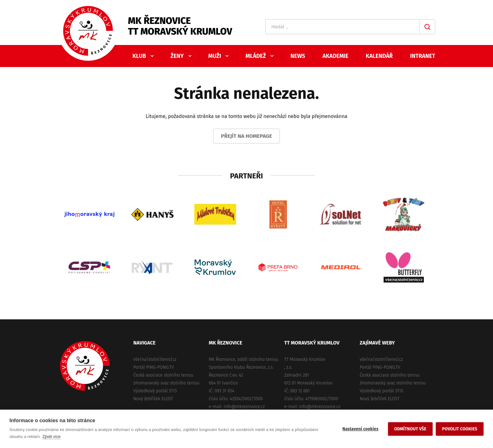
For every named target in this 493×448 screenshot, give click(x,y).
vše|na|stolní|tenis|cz (155, 359)
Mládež (256, 56)
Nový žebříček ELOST (153, 399)
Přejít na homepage (247, 136)
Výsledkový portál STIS (155, 391)
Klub (139, 56)
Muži (215, 56)
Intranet (423, 56)
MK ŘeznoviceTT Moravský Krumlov (180, 26)
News (298, 56)
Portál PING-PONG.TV (154, 367)
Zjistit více (52, 437)
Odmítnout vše (410, 429)
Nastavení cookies (360, 429)
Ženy (177, 56)
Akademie (336, 56)
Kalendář (379, 56)
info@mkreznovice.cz (244, 407)
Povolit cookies (460, 429)
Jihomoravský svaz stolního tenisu (166, 383)
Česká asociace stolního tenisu (163, 375)
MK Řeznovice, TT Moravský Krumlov (85, 366)
